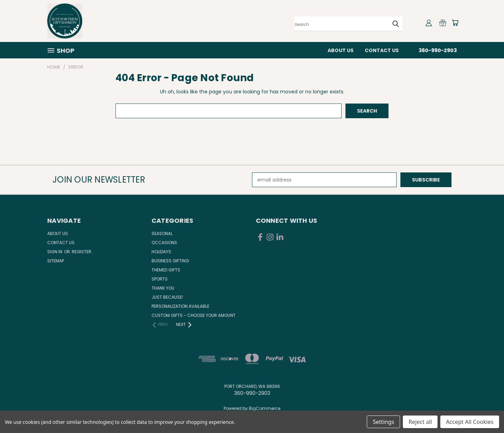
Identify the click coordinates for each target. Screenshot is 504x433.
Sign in (55, 252)
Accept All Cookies (470, 422)
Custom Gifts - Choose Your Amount (194, 315)
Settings (383, 422)
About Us (341, 50)
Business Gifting (170, 261)
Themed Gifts (166, 270)
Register (82, 252)
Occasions (164, 243)
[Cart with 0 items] (455, 23)
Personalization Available (180, 306)
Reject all (420, 422)
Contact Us (382, 50)
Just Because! (167, 297)
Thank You (163, 288)
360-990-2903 (438, 50)
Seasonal (162, 233)
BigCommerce (265, 408)
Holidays (161, 252)
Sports (160, 279)
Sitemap (56, 261)
